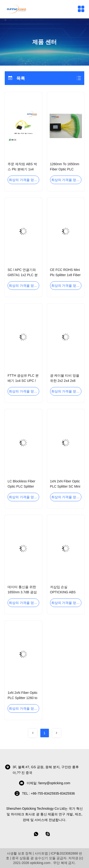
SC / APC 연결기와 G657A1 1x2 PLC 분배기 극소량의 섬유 (23, 275)
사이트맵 (41, 853)
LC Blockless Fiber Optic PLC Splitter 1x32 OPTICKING (21, 486)
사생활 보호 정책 (19, 853)
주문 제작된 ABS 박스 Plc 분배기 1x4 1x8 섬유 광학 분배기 (23, 169)
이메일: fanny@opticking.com (44, 783)
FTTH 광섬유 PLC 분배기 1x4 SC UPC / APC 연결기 (23, 381)
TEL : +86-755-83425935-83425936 (45, 793)
